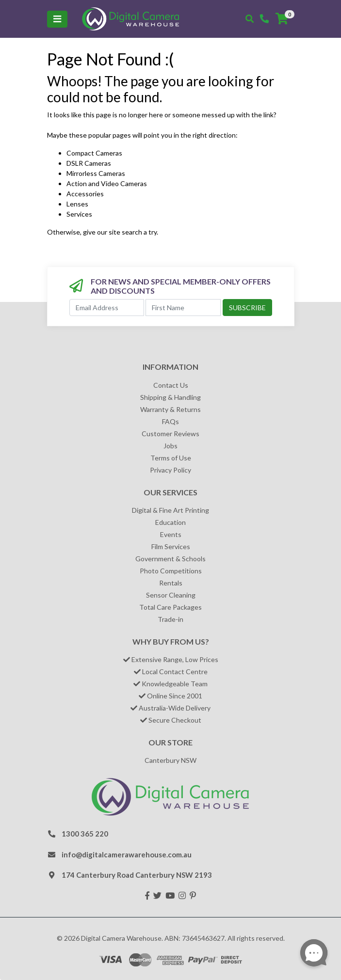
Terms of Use (171, 458)
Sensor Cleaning (171, 595)
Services (79, 214)
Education (170, 522)
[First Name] (183, 308)
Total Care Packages (170, 607)
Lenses (77, 204)
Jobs (170, 446)
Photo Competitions (171, 571)
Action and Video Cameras (107, 183)
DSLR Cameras (89, 163)
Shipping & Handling (170, 397)
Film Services (171, 546)
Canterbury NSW (170, 760)
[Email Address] (107, 308)
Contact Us (171, 385)
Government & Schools (170, 559)
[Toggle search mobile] (250, 19)
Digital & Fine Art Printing (170, 510)
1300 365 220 (85, 834)
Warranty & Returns (170, 409)
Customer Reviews (170, 434)
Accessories (85, 194)
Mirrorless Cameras (96, 173)
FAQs (170, 421)
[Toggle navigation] (57, 19)
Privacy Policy (170, 470)
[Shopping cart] (282, 19)
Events (171, 534)
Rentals (171, 583)
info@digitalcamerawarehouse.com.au (127, 854)
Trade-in (170, 619)
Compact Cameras (94, 153)
